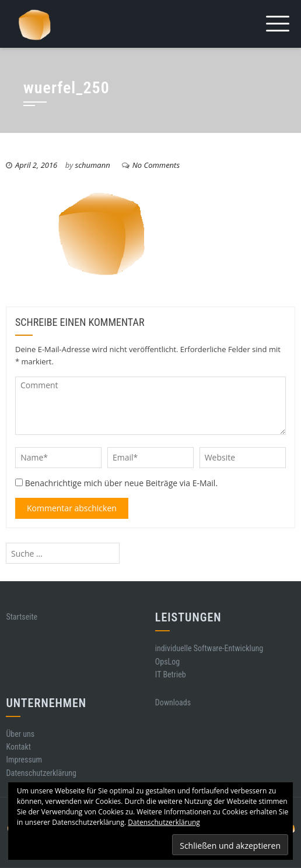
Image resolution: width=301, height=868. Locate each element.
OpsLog (167, 662)
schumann (93, 165)
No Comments (156, 165)
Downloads (173, 702)
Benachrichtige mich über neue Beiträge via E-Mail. (121, 483)
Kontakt (18, 747)
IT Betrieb (171, 674)
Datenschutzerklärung (41, 773)
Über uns (20, 734)
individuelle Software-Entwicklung (209, 648)
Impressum (24, 760)
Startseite (22, 617)
